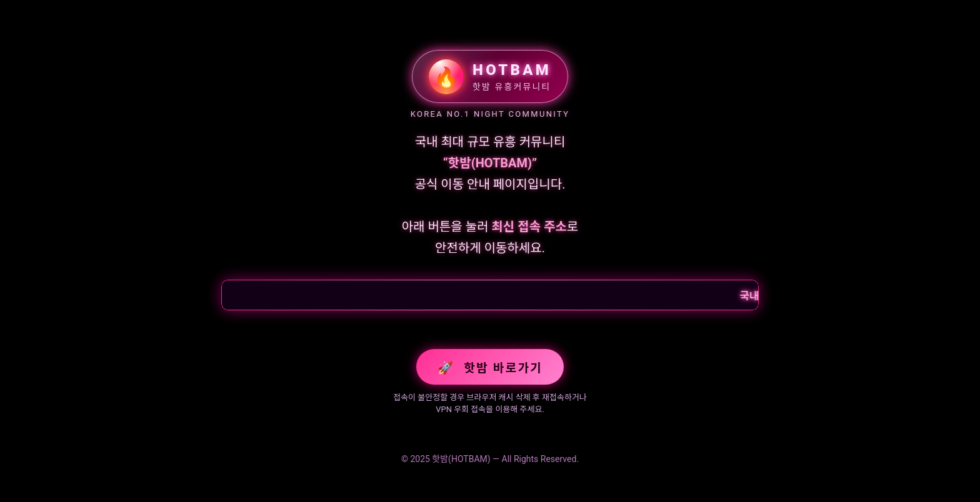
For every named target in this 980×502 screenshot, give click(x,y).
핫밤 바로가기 (490, 368)
